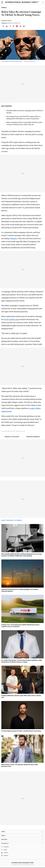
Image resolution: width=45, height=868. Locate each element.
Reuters (14, 238)
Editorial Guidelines (33, 437)
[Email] (20, 26)
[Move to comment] (24, 26)
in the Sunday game (12, 319)
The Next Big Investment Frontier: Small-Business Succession (21, 731)
